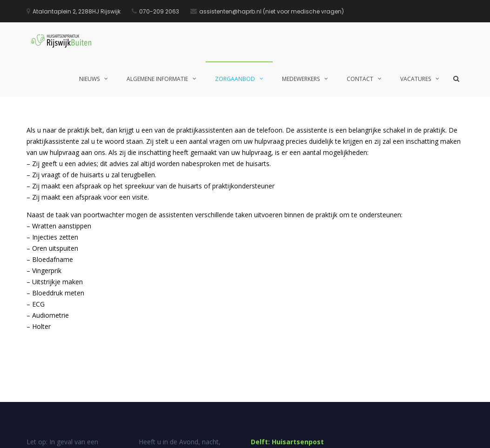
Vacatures (416, 79)
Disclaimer (399, 434)
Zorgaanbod (235, 79)
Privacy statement (441, 434)
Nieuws (89, 79)
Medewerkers (301, 79)
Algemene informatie (157, 79)
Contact (360, 79)
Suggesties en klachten (351, 434)
